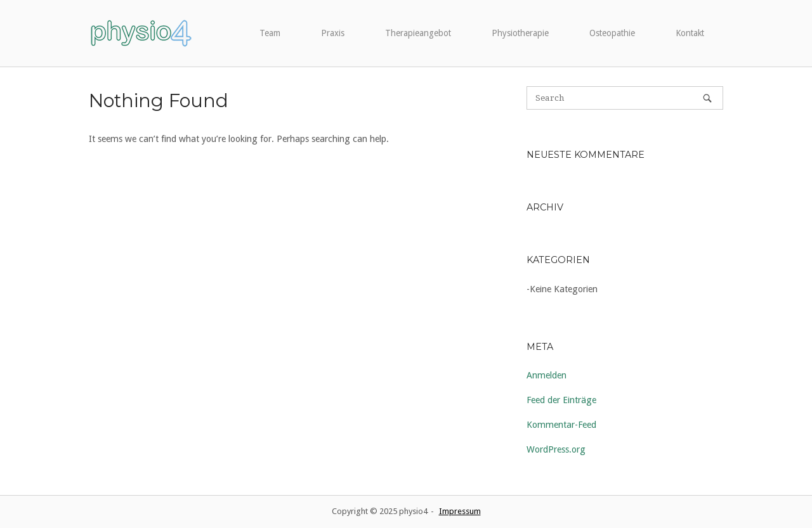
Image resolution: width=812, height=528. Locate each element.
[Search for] (625, 98)
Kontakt (690, 33)
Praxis (333, 33)
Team (270, 33)
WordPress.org (556, 449)
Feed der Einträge (561, 400)
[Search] (707, 98)
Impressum (460, 511)
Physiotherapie (520, 33)
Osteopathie (612, 33)
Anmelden (547, 375)
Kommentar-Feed (561, 425)
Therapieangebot (418, 33)
